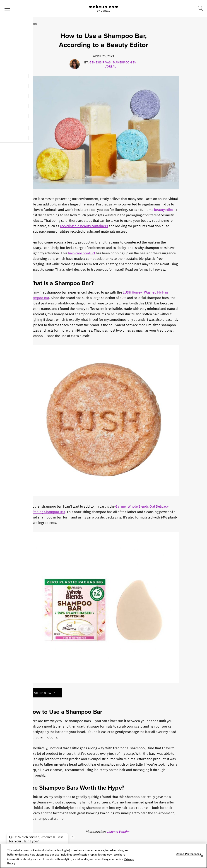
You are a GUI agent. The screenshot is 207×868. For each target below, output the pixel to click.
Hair (21, 24)
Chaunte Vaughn (118, 832)
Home (8, 24)
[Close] (202, 856)
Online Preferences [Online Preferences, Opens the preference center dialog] (188, 854)
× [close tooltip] (72, 837)
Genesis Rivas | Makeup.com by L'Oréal (113, 64)
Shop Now (45, 693)
